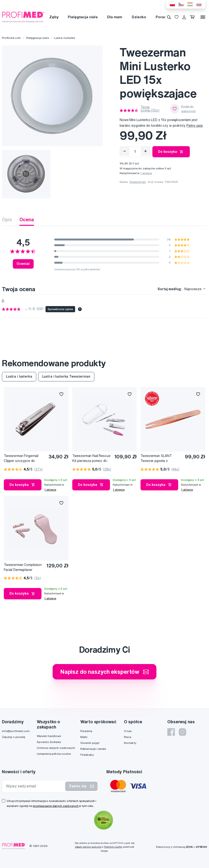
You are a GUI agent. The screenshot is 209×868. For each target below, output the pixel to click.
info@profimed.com (16, 731)
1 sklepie (146, 173)
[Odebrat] (125, 151)
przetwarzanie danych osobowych (56, 806)
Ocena (27, 219)
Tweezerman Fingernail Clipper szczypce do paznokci (21, 459)
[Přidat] (145, 151)
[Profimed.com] (23, 17)
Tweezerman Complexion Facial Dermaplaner (23, 567)
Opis (7, 219)
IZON (189, 847)
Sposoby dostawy (49, 742)
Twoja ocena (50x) (150, 109)
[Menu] (203, 17)
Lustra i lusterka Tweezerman (66, 376)
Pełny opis (195, 126)
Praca (128, 737)
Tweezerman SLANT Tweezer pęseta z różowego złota (156, 459)
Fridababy (87, 755)
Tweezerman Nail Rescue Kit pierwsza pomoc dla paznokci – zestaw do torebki (91, 459)
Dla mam (115, 17)
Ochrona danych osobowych (56, 748)
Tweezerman (138, 182)
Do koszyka (171, 152)
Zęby (54, 17)
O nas (128, 731)
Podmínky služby (113, 847)
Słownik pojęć (90, 743)
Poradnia (163, 17)
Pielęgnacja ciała (83, 17)
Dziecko (139, 17)
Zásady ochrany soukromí (88, 847)
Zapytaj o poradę (14, 737)
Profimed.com (11, 38)
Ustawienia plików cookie (54, 754)
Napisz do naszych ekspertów (104, 672)
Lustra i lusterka (65, 38)
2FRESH (201, 847)
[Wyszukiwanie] (169, 17)
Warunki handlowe (49, 736)
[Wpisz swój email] (35, 786)
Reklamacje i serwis (93, 749)
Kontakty (130, 743)
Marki (84, 737)
